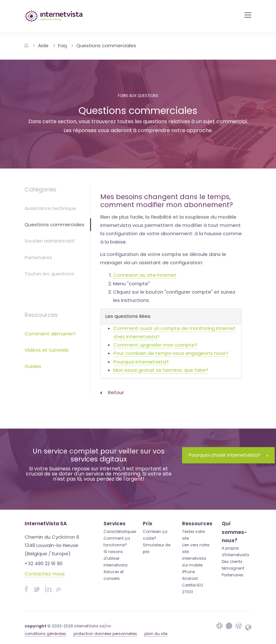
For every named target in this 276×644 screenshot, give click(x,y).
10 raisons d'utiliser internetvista (115, 558)
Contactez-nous (45, 574)
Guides (33, 366)
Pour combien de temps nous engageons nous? (171, 353)
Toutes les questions (50, 274)
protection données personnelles (105, 634)
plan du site (156, 634)
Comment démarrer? (50, 334)
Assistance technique (50, 208)
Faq (62, 45)
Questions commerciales (106, 45)
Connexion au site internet (145, 275)
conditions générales (45, 634)
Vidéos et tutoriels (47, 350)
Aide (43, 45)
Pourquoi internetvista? (141, 362)
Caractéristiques (120, 532)
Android (190, 578)
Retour (112, 392)
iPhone (188, 572)
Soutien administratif (50, 241)
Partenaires (38, 257)
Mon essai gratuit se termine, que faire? (161, 370)
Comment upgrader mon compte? (155, 345)
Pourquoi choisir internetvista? (228, 455)
